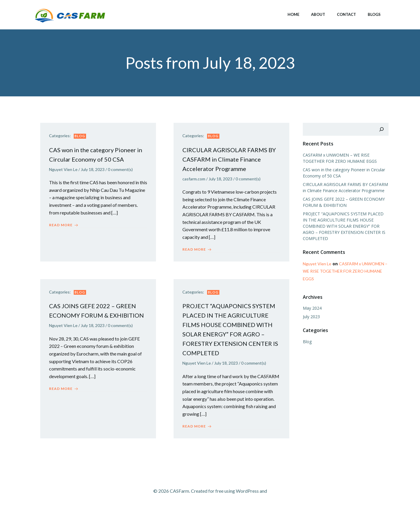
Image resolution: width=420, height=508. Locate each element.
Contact (346, 14)
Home (293, 14)
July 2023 (311, 317)
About (318, 14)
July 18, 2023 (93, 169)
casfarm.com (194, 179)
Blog (80, 136)
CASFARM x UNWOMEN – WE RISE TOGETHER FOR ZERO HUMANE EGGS (345, 271)
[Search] (382, 129)
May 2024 (312, 308)
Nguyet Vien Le (63, 169)
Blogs (374, 14)
